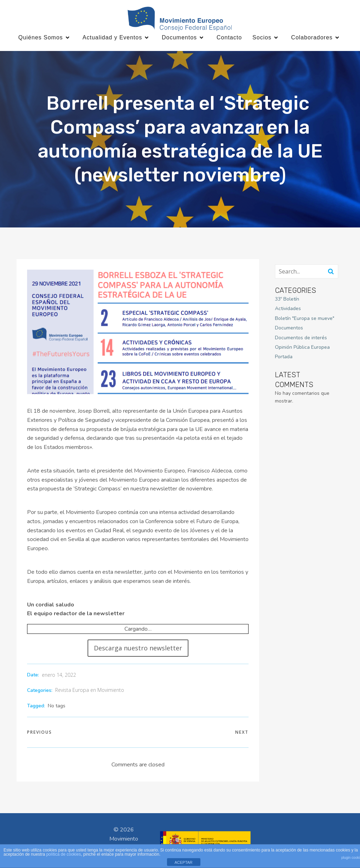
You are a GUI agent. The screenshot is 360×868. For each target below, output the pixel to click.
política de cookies (63, 854)
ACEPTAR (183, 862)
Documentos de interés (301, 338)
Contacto (229, 38)
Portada (284, 357)
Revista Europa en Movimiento (90, 690)
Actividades (288, 309)
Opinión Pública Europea (302, 348)
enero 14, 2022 (59, 675)
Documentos (289, 328)
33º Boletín (287, 299)
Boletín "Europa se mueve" (305, 319)
